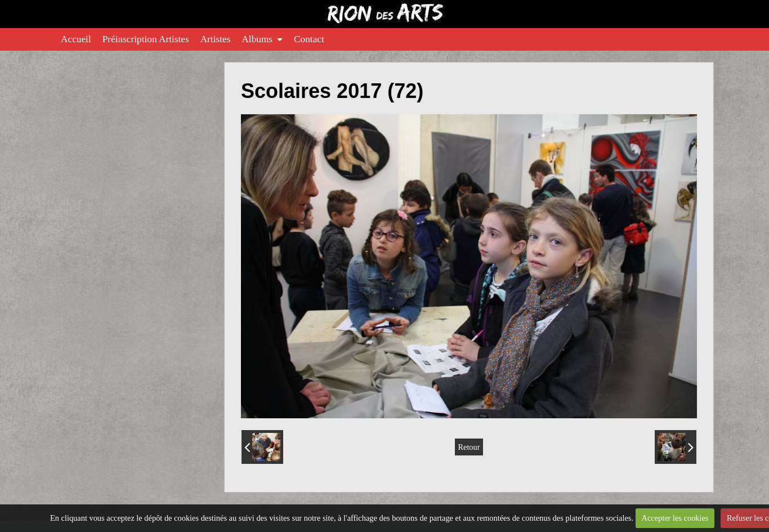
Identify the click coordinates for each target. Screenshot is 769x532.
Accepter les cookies (675, 518)
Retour (469, 447)
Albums (257, 39)
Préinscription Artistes (146, 39)
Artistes (216, 39)
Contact (309, 39)
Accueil (76, 39)
